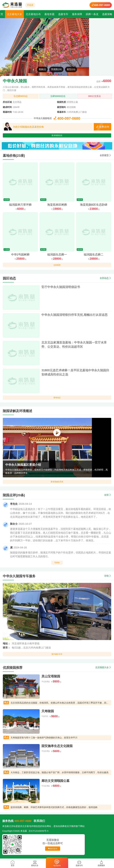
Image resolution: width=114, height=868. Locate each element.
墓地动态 (57, 401)
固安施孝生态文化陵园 (57, 748)
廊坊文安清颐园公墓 (55, 783)
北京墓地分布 (33, 14)
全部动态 (104, 280)
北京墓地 (27, 828)
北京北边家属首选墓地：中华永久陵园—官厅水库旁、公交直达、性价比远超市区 (74, 347)
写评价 (57, 566)
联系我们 (39, 823)
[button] (53, 74)
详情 (106, 578)
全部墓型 (104, 157)
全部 (106, 497)
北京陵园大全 (102, 669)
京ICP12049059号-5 (38, 833)
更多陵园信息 (57, 136)
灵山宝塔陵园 (51, 678)
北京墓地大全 (14, 14)
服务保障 (77, 14)
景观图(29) (56, 69)
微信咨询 (53, 851)
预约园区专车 (57, 657)
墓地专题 (49, 14)
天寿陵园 (48, 713)
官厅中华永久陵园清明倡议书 (61, 289)
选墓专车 (63, 14)
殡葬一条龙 (92, 14)
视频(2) (42, 69)
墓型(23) (71, 69)
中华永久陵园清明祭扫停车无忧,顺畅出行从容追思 (75, 317)
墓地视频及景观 (57, 485)
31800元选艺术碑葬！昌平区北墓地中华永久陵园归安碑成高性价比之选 (75, 374)
